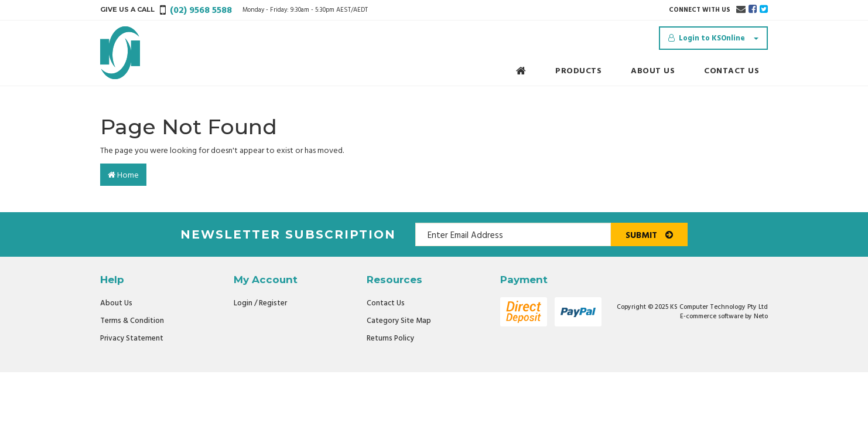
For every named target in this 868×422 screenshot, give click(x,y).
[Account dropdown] (713, 38)
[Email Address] (513, 234)
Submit (649, 236)
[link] (753, 10)
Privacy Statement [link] (132, 338)
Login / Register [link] (260, 303)
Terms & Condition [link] (132, 321)
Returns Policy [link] (390, 338)
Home (123, 176)
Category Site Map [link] (399, 321)
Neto (761, 316)
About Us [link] (116, 303)
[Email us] (741, 10)
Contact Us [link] (386, 303)
